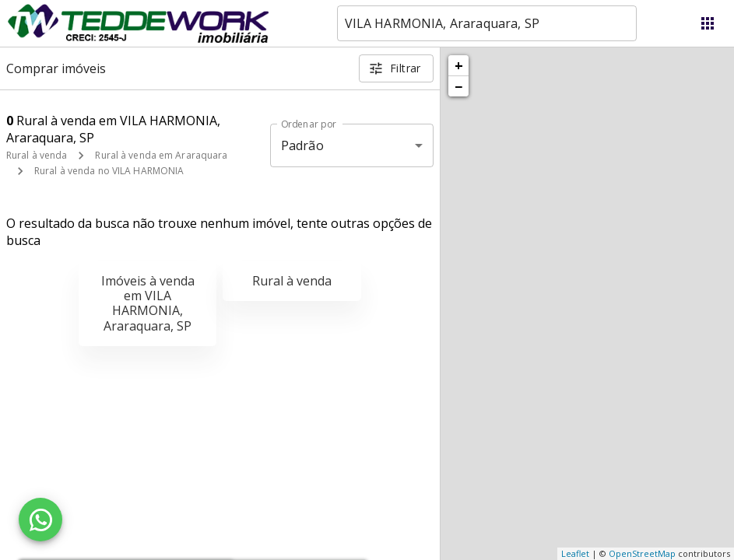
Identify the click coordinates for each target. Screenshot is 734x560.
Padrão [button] (302, 145)
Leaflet (575, 553)
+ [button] (459, 65)
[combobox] (487, 23)
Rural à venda (37, 155)
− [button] (458, 86)
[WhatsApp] (40, 520)
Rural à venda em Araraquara (161, 155)
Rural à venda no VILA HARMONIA (109, 171)
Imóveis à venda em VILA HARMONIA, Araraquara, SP (148, 303)
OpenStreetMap (642, 553)
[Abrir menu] (708, 23)
